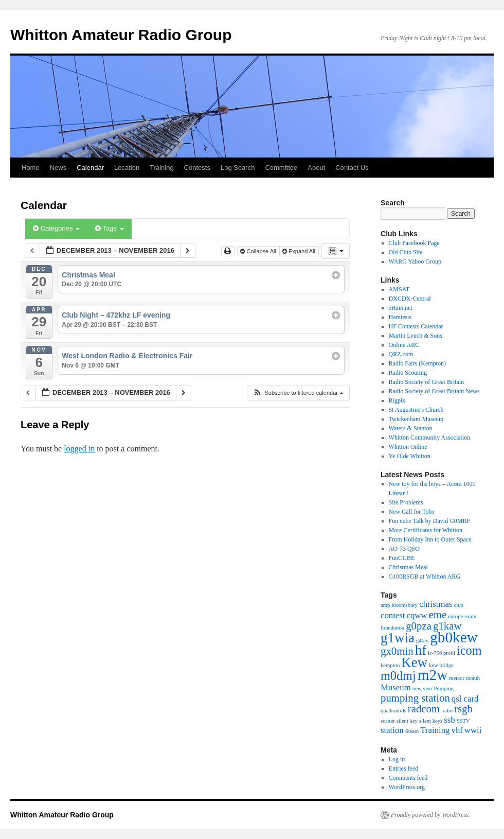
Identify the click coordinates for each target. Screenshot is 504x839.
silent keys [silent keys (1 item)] (431, 721)
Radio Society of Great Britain (427, 382)
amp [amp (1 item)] (385, 605)
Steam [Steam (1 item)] (412, 731)
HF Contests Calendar (416, 326)
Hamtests (400, 317)
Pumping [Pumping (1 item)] (444, 688)
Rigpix (397, 400)
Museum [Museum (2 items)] (396, 687)
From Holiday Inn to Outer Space (430, 539)
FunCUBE (402, 558)
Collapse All (259, 251)
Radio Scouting (408, 373)
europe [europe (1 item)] (455, 616)
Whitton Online (408, 447)
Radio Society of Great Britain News (434, 391)
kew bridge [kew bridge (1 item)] (441, 665)
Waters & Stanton (411, 428)
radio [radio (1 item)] (447, 711)
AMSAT (399, 289)
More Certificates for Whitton (426, 530)
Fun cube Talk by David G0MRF (430, 521)
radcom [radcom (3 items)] (424, 709)
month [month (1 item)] (473, 678)
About (316, 168)
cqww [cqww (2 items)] (417, 615)
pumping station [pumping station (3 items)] (415, 698)
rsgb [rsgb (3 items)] (463, 709)
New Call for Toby (412, 512)
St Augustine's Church (416, 410)
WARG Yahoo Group (415, 261)
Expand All (300, 251)
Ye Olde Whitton (410, 456)
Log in (397, 759)
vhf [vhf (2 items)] (457, 730)
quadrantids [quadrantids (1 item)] (393, 711)
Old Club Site (406, 252)
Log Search (238, 168)
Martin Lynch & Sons (416, 336)
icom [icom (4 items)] (469, 650)
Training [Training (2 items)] (435, 730)
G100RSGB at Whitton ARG (425, 576)
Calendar (90, 168)
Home (31, 168)
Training (161, 168)
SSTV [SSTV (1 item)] (463, 721)
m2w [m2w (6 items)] (433, 675)
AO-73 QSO (404, 549)
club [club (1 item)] (459, 605)
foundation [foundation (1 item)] (392, 628)
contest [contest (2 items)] (393, 615)
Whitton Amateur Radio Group (121, 35)
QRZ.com (401, 354)
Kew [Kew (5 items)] (414, 662)
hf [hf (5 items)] (421, 650)
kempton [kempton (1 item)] (390, 665)
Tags (109, 228)
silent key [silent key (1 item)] (407, 721)
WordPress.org (407, 787)
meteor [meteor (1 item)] (457, 678)
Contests (197, 168)
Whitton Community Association (430, 438)
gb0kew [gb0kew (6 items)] (454, 637)
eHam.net (401, 308)
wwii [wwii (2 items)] (473, 730)
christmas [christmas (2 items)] (436, 604)
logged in (79, 449)
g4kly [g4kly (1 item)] (422, 641)
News (58, 168)
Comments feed (408, 778)
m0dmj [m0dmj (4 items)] (398, 676)
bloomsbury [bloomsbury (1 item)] (404, 605)
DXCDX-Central (410, 299)
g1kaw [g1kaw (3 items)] (447, 626)
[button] (298, 393)
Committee (281, 168)
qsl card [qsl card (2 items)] (465, 699)
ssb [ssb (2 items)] (449, 720)
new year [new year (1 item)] (422, 688)
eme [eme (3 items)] (438, 615)
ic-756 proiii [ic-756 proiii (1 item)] (442, 653)
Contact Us (352, 168)
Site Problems (406, 502)
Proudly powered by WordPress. (430, 815)
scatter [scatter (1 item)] (388, 721)
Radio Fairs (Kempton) (417, 363)
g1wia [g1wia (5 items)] (398, 638)
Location (127, 168)
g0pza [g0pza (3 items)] (419, 626)
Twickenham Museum (416, 419)
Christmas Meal (408, 567)
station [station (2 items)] (392, 730)
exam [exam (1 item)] (470, 616)
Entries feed (404, 768)
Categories (56, 228)
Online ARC (404, 345)
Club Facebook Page (414, 243)
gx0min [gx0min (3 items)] (397, 651)
